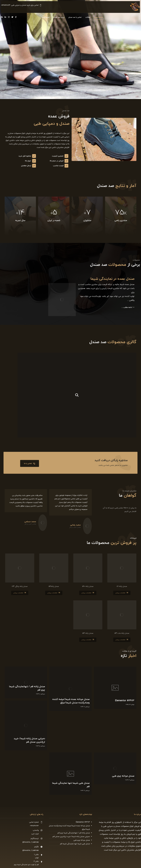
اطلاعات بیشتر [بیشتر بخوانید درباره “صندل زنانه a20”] (86, 593)
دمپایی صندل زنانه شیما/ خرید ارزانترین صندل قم (71, 837)
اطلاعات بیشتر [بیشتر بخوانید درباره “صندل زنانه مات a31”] (120, 640)
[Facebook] (16, 17)
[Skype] (2, 17)
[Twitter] (12, 17)
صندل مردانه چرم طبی (82, 840)
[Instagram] (9, 17)
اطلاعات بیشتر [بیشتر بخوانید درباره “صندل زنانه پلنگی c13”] (18, 593)
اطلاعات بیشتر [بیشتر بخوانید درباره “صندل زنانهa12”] (52, 593)
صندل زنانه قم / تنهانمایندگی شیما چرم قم (74, 833)
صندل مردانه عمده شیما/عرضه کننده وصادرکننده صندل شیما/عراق (69, 828)
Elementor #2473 (83, 822)
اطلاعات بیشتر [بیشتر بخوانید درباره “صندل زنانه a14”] (86, 640)
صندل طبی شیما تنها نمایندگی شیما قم (75, 844)
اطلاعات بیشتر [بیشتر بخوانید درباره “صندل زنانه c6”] (120, 593)
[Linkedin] (5, 17)
